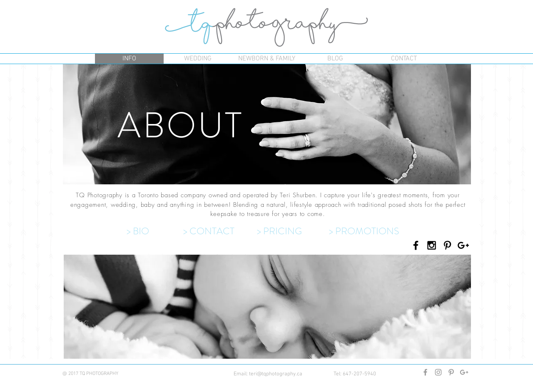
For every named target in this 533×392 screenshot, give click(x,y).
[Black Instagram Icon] (432, 245)
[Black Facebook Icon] (416, 245)
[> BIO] (155, 232)
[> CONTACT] (219, 232)
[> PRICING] (293, 232)
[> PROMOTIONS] (368, 232)
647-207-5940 (359, 374)
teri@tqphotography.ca (276, 374)
